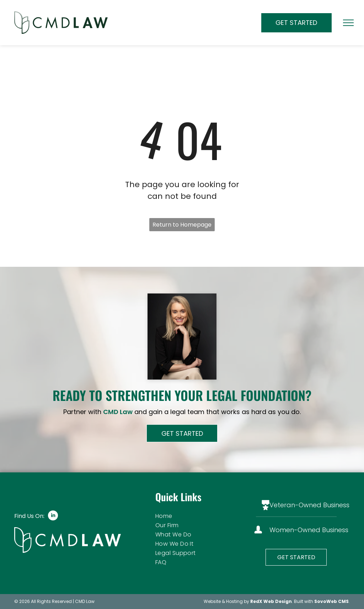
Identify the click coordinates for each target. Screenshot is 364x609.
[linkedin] (53, 516)
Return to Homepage (182, 225)
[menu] (348, 23)
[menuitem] (196, 516)
